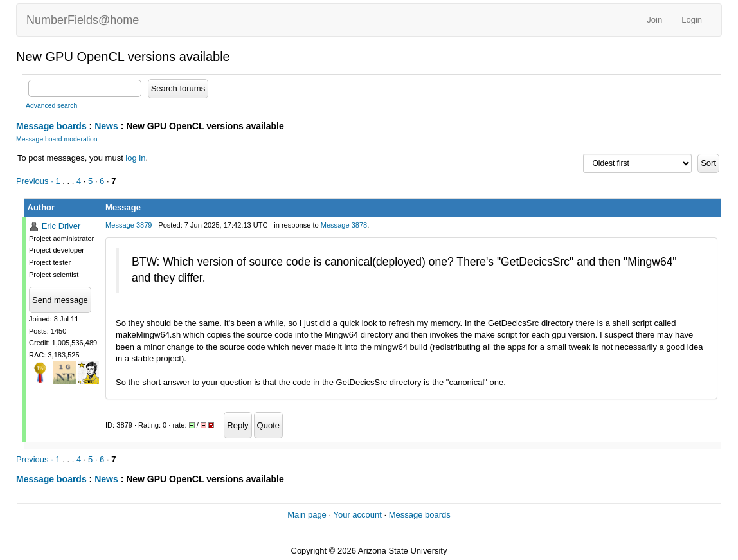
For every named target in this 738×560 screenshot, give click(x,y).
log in (135, 158)
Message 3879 (129, 225)
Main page (307, 515)
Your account (357, 515)
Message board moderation (57, 139)
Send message (60, 300)
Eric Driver (61, 226)
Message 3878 (344, 225)
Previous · (36, 181)
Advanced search (51, 106)
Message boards (51, 126)
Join (654, 20)
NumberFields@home (83, 20)
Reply (238, 425)
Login (692, 20)
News (106, 126)
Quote (268, 425)
